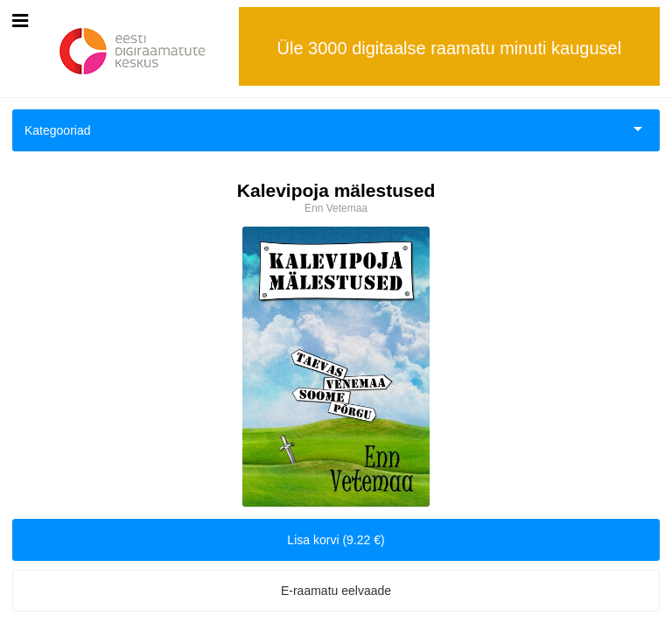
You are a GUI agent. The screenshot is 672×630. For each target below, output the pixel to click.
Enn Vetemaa (336, 208)
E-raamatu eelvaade (336, 591)
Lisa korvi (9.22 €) (336, 540)
